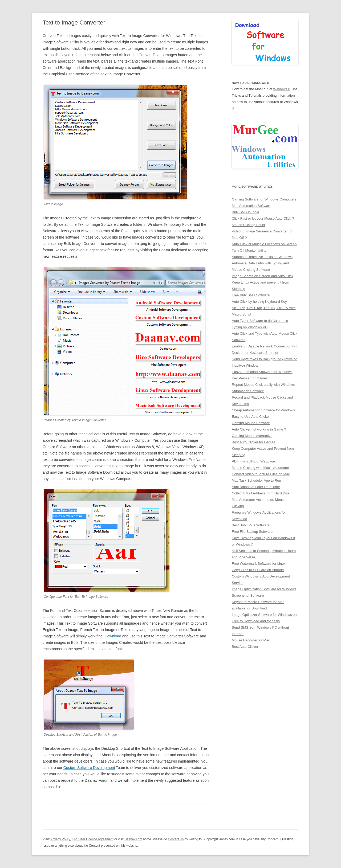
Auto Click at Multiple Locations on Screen (264, 244)
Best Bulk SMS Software (251, 525)
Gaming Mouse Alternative (252, 436)
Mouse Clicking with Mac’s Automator (260, 468)
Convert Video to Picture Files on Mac (261, 474)
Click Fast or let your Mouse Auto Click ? (263, 218)
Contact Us (176, 839)
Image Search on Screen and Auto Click (263, 276)
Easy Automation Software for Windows (262, 372)
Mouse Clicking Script (248, 225)
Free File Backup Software (252, 532)
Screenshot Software (248, 595)
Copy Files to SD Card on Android (258, 570)
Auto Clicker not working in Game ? (259, 429)
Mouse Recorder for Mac (251, 640)
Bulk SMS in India (245, 212)
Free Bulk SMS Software (251, 295)
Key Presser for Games (250, 378)
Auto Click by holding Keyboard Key (259, 302)
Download (113, 636)
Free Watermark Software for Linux (259, 564)
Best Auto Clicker (245, 647)
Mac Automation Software (251, 206)
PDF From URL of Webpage (253, 461)
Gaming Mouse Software (251, 423)
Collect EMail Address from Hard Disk (261, 493)
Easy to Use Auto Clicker (251, 417)
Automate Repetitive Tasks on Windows (262, 257)
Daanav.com (133, 839)
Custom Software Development (89, 768)
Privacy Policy (60, 839)
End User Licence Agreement (93, 839)
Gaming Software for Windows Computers (264, 199)
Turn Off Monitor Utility (249, 250)
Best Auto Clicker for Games (253, 442)
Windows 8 (282, 89)
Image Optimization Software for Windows (264, 589)
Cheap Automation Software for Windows (263, 410)
